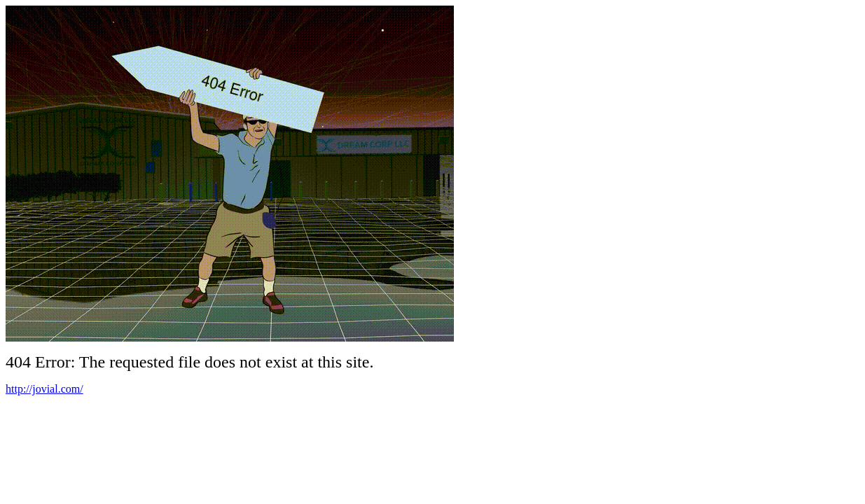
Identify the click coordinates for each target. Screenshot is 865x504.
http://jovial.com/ (44, 389)
